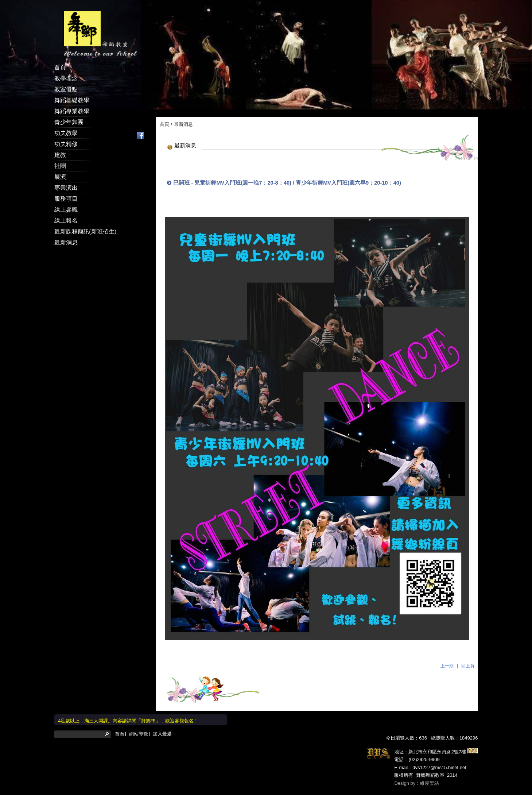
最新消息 (183, 117)
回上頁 (468, 658)
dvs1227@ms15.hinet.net (439, 760)
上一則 (447, 658)
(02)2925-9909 (424, 752)
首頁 (164, 117)
